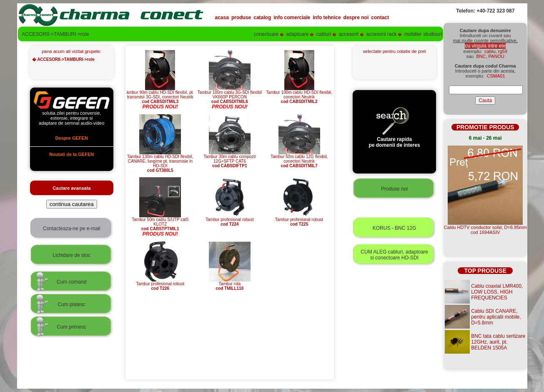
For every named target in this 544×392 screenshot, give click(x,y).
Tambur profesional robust (230, 220)
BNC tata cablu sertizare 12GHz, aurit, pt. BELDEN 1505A (498, 342)
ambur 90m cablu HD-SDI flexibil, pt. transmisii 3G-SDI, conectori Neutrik (160, 95)
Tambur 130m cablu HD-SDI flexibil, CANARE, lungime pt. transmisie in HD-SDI (160, 162)
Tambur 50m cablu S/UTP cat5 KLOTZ (160, 222)
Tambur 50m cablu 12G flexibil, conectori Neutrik (299, 159)
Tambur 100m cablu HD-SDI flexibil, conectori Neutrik (299, 95)
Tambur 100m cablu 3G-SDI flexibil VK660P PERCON (230, 95)
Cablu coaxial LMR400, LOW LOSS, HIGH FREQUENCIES (497, 292)
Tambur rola (230, 284)
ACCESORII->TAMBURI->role (66, 59)
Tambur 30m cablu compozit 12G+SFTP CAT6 (229, 159)
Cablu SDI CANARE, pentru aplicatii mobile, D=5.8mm (496, 317)
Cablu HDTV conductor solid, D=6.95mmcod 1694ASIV (485, 230)
